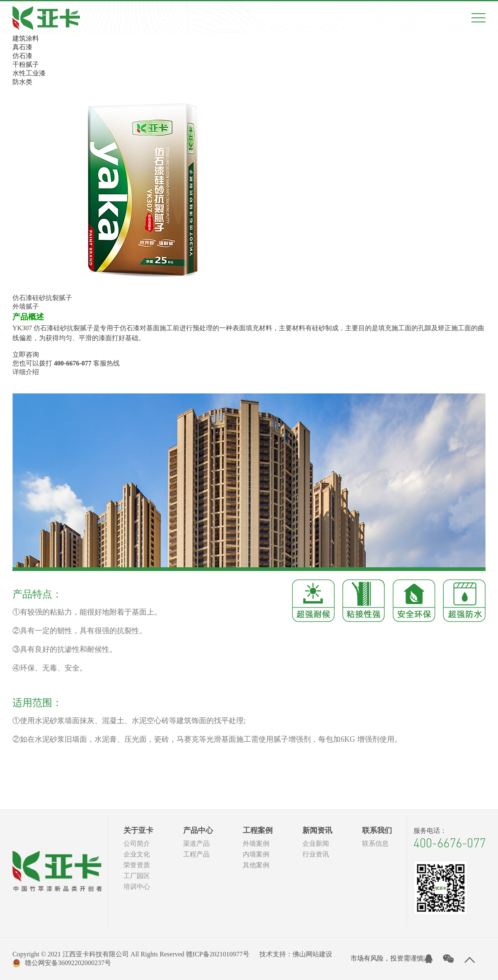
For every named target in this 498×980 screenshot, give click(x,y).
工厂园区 (137, 876)
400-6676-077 (450, 843)
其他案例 (256, 865)
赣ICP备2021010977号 (218, 954)
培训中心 (137, 887)
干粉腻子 (26, 64)
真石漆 (22, 47)
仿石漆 (22, 56)
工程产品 (196, 854)
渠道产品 (196, 843)
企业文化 (137, 854)
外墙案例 (256, 843)
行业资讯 (316, 854)
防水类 (22, 82)
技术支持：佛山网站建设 (296, 954)
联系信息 (375, 843)
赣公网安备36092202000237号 (62, 963)
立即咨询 (26, 354)
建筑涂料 (26, 38)
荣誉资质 (137, 865)
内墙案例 (256, 854)
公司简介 (137, 843)
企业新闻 (316, 843)
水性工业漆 (29, 73)
